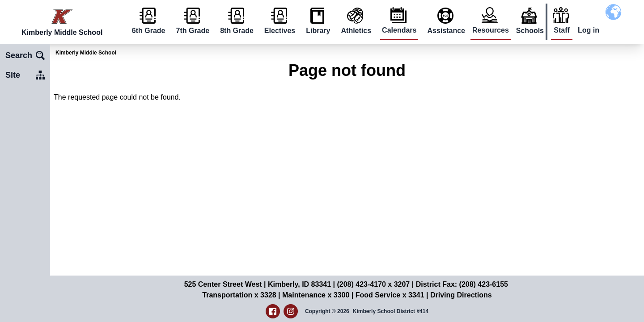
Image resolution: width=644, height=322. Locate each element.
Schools (530, 31)
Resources (491, 30)
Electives (280, 31)
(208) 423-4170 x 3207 (373, 284)
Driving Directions (461, 295)
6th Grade (149, 31)
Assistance (446, 31)
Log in (589, 30)
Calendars (399, 30)
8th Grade (237, 31)
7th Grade (193, 31)
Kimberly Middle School (86, 53)
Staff (562, 30)
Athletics (356, 31)
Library (318, 31)
